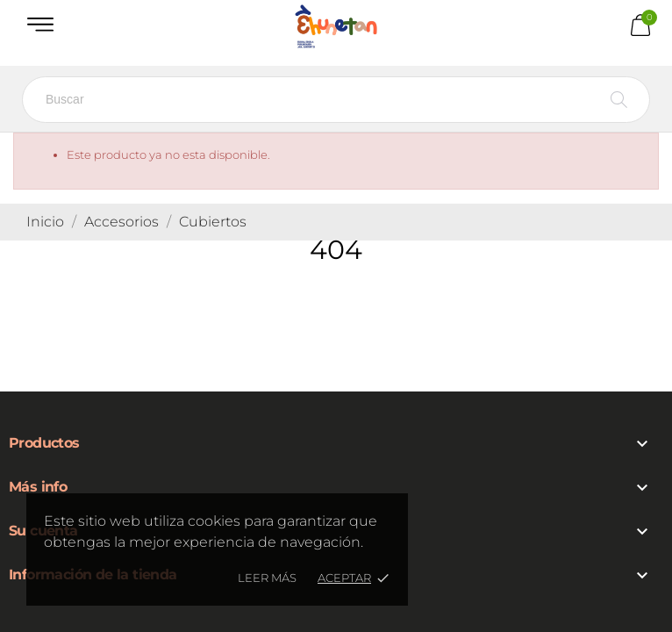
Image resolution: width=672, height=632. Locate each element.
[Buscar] (336, 100)
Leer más (267, 578)
